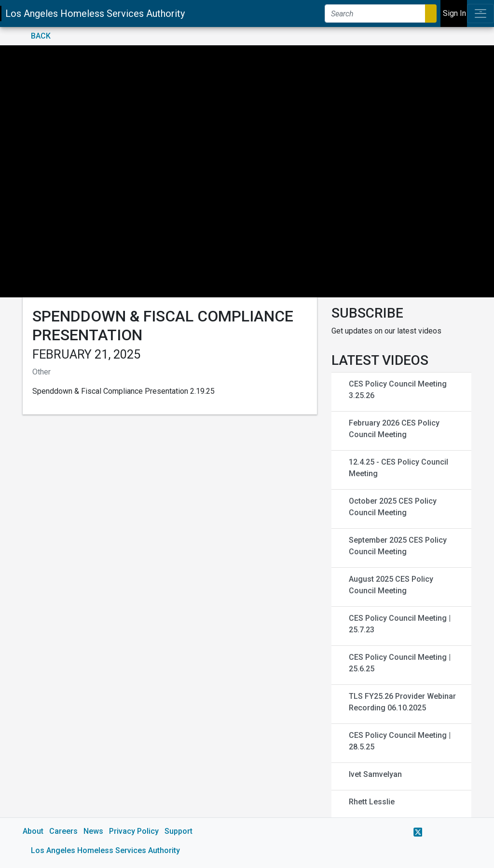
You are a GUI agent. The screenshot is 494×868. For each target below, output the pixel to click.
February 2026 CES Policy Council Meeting (394, 429)
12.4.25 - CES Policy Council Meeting (398, 468)
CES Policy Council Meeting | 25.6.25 (400, 663)
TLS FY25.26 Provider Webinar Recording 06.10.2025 (402, 702)
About (33, 831)
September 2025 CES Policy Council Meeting (398, 546)
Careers (63, 831)
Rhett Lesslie (372, 802)
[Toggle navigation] (480, 13)
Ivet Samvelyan (375, 774)
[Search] (375, 13)
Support (178, 831)
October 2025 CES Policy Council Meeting (393, 507)
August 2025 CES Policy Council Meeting (391, 585)
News (93, 831)
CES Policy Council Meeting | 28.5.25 (400, 741)
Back (40, 36)
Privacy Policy (134, 831)
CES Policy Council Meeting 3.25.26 (398, 390)
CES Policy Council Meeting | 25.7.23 (400, 624)
